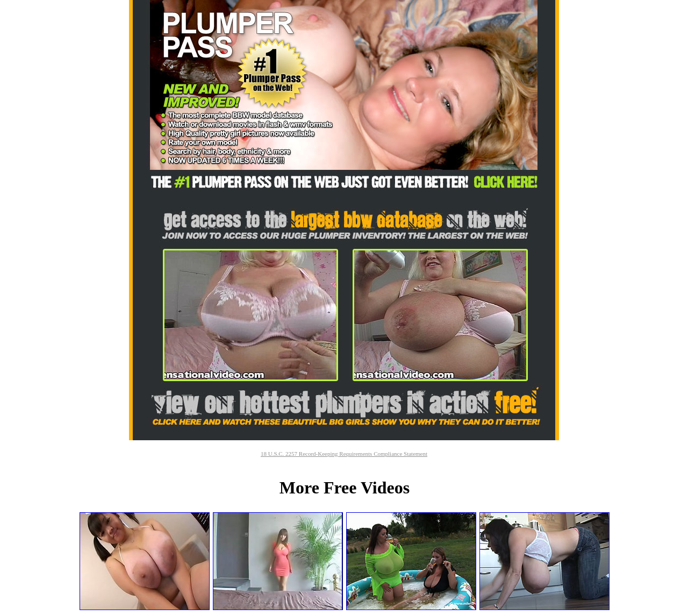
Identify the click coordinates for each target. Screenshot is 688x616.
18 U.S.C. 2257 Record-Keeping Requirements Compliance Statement (344, 454)
